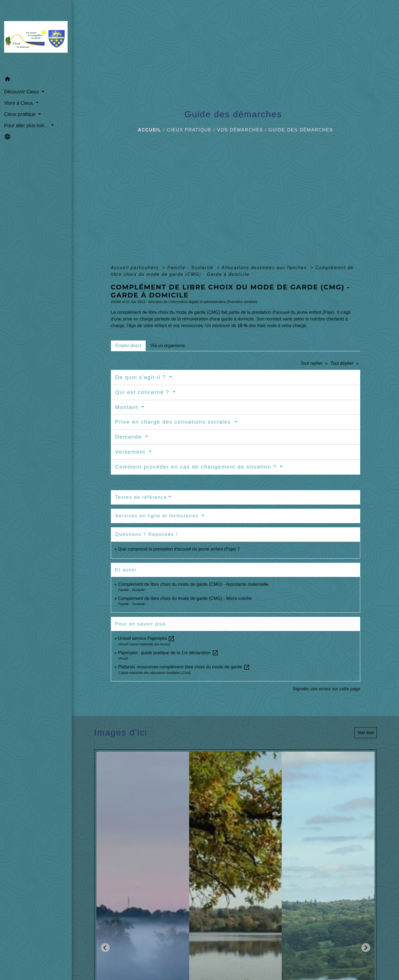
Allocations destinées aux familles (265, 268)
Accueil (149, 130)
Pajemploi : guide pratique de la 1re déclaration (168, 653)
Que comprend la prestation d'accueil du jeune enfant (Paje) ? (179, 549)
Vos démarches (240, 130)
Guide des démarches (301, 130)
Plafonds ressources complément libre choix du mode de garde (184, 667)
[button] (36, 80)
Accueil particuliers (136, 268)
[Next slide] (366, 948)
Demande (130, 437)
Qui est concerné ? (143, 392)
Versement (131, 452)
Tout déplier (345, 363)
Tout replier (316, 363)
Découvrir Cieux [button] (22, 92)
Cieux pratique (189, 130)
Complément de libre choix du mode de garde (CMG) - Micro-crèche (185, 598)
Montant (128, 407)
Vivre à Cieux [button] (19, 103)
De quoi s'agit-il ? (142, 377)
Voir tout (366, 733)
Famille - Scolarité (191, 268)
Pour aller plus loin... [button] (27, 126)
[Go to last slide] (105, 948)
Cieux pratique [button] (21, 114)
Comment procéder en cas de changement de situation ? (197, 467)
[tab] (128, 346)
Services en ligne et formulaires (158, 516)
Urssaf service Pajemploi (146, 638)
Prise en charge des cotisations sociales (174, 422)
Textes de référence (141, 497)
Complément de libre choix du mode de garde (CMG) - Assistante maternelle (193, 584)
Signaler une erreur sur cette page (327, 689)
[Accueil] (36, 37)
